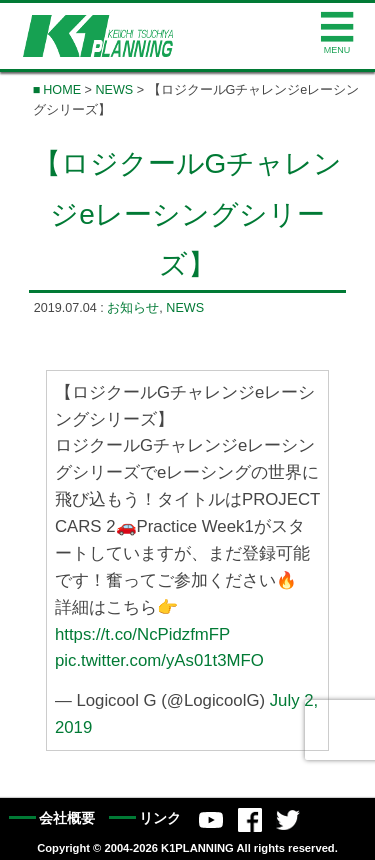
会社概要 (67, 818)
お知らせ (133, 308)
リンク (160, 818)
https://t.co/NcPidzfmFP (142, 633)
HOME (62, 90)
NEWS (114, 90)
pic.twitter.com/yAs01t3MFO (159, 660)
